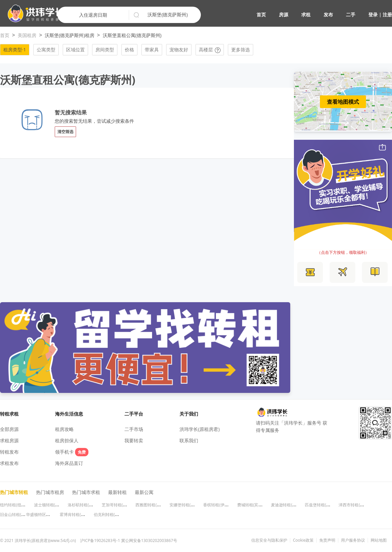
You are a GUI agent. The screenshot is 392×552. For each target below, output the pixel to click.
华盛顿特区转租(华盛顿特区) (51, 514)
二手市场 (134, 429)
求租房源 (9, 440)
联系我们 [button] (189, 440)
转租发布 (9, 452)
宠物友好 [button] (179, 50)
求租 (306, 15)
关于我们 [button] (189, 414)
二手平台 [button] (134, 414)
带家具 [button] (152, 50)
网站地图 (379, 540)
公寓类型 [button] (46, 50)
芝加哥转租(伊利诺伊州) (123, 505)
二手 (351, 15)
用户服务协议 (353, 540)
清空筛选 (65, 132)
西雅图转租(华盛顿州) (155, 505)
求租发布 (9, 463)
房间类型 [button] (105, 50)
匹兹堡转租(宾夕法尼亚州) (328, 505)
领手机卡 (72, 452)
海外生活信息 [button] (69, 414)
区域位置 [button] (75, 50)
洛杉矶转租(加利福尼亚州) (91, 505)
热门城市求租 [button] (86, 492)
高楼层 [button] (210, 50)
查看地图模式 (343, 102)
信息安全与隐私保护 (269, 540)
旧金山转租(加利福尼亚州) (23, 514)
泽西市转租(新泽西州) (358, 505)
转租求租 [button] (9, 414)
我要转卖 (134, 440)
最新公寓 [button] (144, 492)
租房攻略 (64, 429)
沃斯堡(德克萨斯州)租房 (69, 35)
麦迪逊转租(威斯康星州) (292, 505)
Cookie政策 (303, 540)
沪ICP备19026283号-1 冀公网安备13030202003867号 (129, 540)
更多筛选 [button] (241, 50)
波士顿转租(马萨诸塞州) (55, 505)
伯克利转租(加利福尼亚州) (117, 514)
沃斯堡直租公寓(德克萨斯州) (132, 35)
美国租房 (27, 35)
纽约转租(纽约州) (15, 505)
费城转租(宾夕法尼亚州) (258, 505)
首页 (261, 15)
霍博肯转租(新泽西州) (79, 514)
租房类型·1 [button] (15, 50)
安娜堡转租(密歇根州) (189, 505)
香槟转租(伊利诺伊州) (222, 505)
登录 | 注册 (380, 15)
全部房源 (9, 429)
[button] (33, 14)
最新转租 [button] (117, 492)
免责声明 (327, 540)
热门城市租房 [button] (50, 492)
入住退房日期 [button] (93, 15)
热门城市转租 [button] (14, 492)
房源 (284, 15)
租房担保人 (67, 440)
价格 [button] (129, 50)
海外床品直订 (69, 463)
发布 (328, 15)
